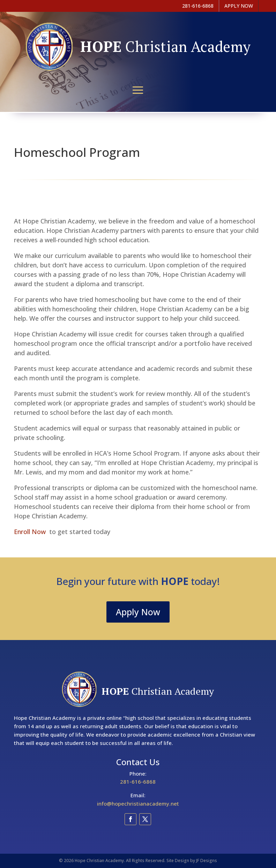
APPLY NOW (239, 6)
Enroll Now (32, 532)
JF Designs (207, 861)
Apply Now (138, 612)
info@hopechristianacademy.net (138, 804)
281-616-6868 (138, 782)
